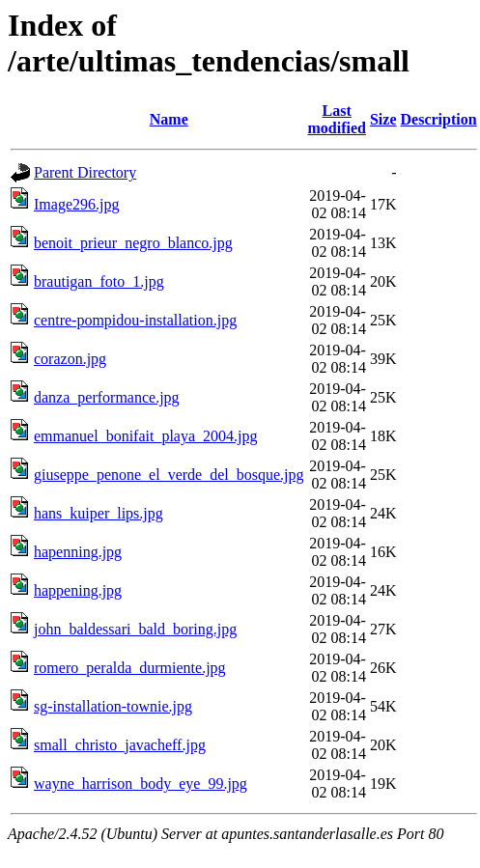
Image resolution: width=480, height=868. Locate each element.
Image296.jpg (76, 204)
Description (439, 119)
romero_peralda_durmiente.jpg (130, 668)
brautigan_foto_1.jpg (99, 281)
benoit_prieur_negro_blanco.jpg (133, 243)
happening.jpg (78, 590)
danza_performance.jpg (107, 397)
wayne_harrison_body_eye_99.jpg (141, 784)
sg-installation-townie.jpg (113, 706)
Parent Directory (85, 172)
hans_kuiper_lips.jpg (99, 513)
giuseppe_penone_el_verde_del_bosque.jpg (169, 475)
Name (169, 119)
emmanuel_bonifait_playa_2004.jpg (146, 436)
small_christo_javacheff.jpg (120, 745)
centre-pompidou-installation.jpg (135, 320)
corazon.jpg (70, 359)
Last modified (336, 119)
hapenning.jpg (78, 552)
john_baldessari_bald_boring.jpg (135, 629)
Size (383, 119)
